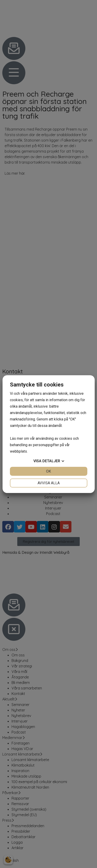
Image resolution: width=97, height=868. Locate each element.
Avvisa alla (49, 483)
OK (48, 471)
